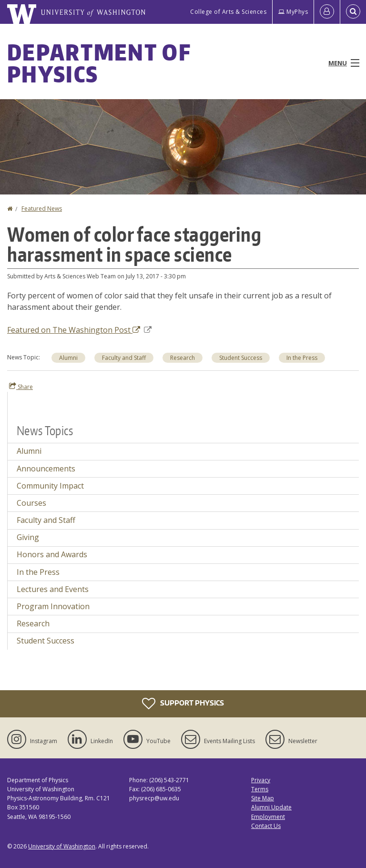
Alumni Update (271, 807)
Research (183, 358)
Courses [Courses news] (31, 503)
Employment (268, 817)
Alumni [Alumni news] (29, 451)
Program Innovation (53, 606)
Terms (260, 789)
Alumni (68, 358)
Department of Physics (99, 63)
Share (21, 387)
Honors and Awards (52, 554)
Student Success (241, 358)
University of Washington (62, 846)
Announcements (46, 469)
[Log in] (327, 12)
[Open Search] (353, 12)
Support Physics (183, 704)
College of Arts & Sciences (228, 12)
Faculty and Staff (124, 358)
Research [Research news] (33, 623)
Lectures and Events (53, 589)
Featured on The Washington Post (79, 330)
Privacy (261, 780)
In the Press (302, 358)
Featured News (42, 209)
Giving (28, 537)
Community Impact (50, 486)
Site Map (263, 798)
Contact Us (266, 826)
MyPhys (293, 12)
